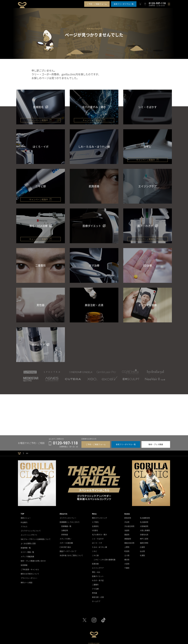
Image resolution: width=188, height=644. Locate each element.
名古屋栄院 (144, 521)
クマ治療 (95, 587)
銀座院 (127, 533)
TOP (22, 512)
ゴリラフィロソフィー (68, 516)
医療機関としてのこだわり (70, 521)
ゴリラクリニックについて (31, 529)
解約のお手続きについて (30, 571)
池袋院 (127, 529)
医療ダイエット (98, 575)
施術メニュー (26, 516)
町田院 (127, 550)
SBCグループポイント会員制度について (36, 537)
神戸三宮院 (144, 537)
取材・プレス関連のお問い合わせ (33, 558)
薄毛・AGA (96, 571)
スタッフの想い (65, 537)
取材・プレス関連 (156, 443)
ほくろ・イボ (97, 541)
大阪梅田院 (144, 525)
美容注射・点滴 (98, 596)
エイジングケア (98, 566)
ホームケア (96, 600)
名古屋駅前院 (145, 516)
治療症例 (65, 529)
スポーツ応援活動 (66, 541)
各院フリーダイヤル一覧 (124, 4)
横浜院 (127, 558)
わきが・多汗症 (98, 579)
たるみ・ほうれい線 (99, 546)
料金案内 (24, 521)
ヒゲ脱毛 (95, 521)
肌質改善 (95, 562)
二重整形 (95, 583)
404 (27, 452)
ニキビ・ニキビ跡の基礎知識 (104, 558)
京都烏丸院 (144, 533)
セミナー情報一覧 (27, 550)
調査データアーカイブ (68, 550)
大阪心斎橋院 (145, 529)
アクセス (24, 525)
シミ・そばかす (98, 537)
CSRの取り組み (65, 546)
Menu (94, 512)
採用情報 (24, 562)
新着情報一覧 (26, 546)
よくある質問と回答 (28, 541)
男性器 (94, 591)
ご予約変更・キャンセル (30, 566)
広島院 (142, 546)
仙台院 (142, 550)
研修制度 (65, 533)
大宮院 (127, 562)
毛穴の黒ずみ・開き (99, 533)
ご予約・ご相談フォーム (97, 4)
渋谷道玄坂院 (129, 525)
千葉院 (127, 566)
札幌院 (142, 554)
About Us (63, 512)
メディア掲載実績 (27, 554)
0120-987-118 (63, 442)
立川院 (127, 554)
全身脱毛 (95, 525)
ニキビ (94, 550)
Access (127, 512)
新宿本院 (128, 516)
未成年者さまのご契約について (71, 554)
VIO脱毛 (95, 529)
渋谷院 (127, 521)
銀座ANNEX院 (129, 541)
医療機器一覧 (66, 525)
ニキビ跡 (95, 554)
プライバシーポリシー (29, 575)
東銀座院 (128, 537)
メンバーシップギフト (29, 533)
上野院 (127, 546)
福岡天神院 (144, 541)
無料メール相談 (27, 579)
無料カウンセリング (99, 516)
